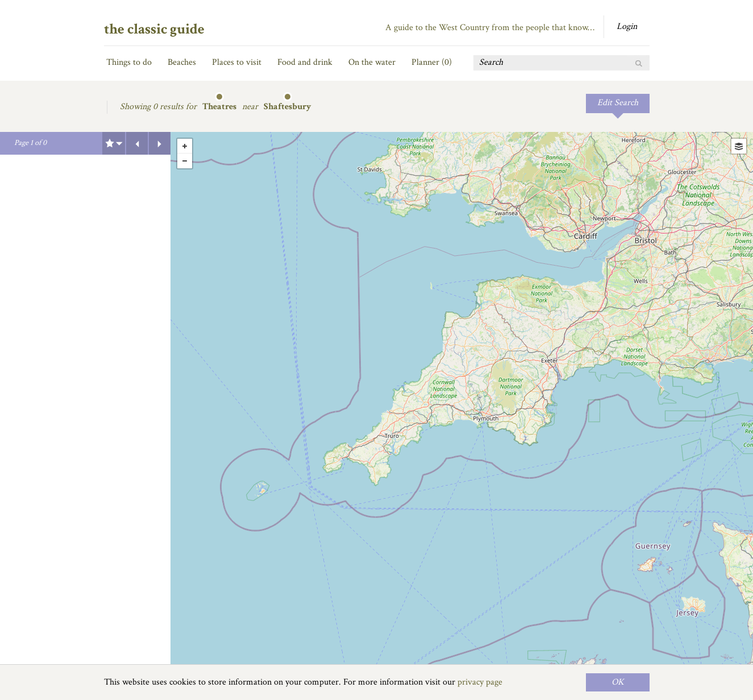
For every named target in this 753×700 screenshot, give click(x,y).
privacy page (480, 682)
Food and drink (305, 62)
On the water (372, 62)
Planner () (432, 62)
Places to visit (237, 62)
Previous (137, 143)
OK (618, 682)
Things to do (129, 62)
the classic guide (154, 29)
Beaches (182, 62)
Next (160, 143)
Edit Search (618, 103)
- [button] (185, 161)
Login (627, 26)
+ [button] (185, 146)
